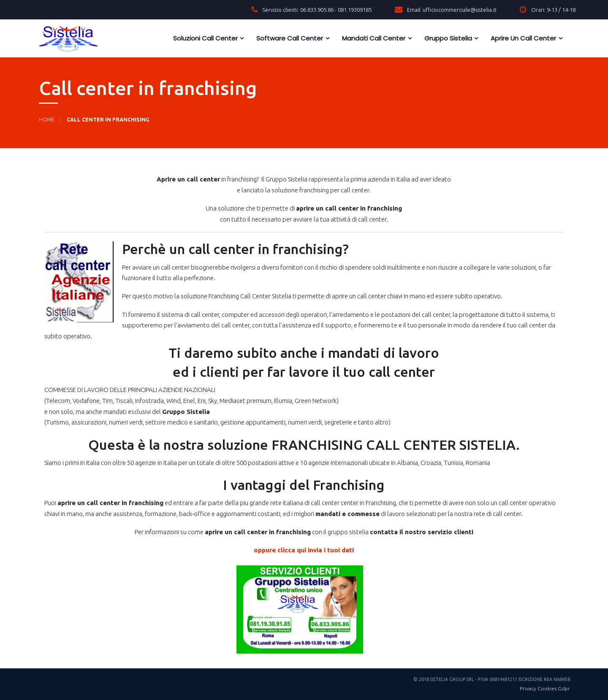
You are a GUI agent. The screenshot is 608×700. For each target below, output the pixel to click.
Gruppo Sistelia (447, 38)
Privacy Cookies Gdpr (545, 688)
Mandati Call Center (373, 38)
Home (47, 119)
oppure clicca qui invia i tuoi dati (304, 550)
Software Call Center (289, 38)
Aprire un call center (522, 38)
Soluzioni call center (205, 38)
